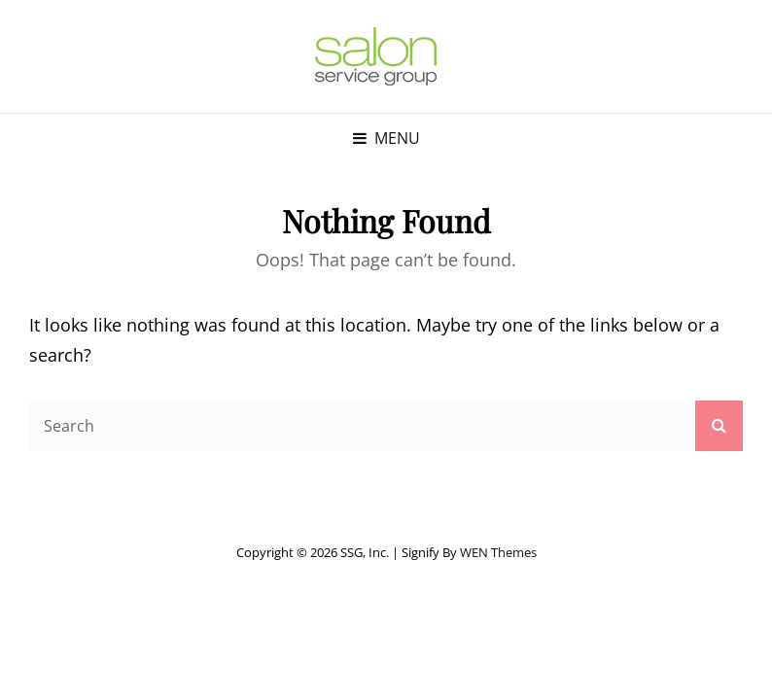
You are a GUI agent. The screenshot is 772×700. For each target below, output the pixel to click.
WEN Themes (498, 552)
